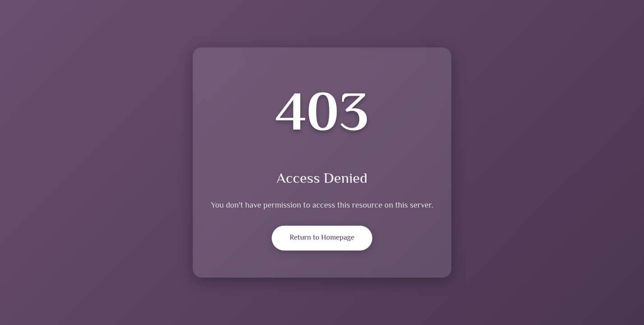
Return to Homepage (322, 238)
